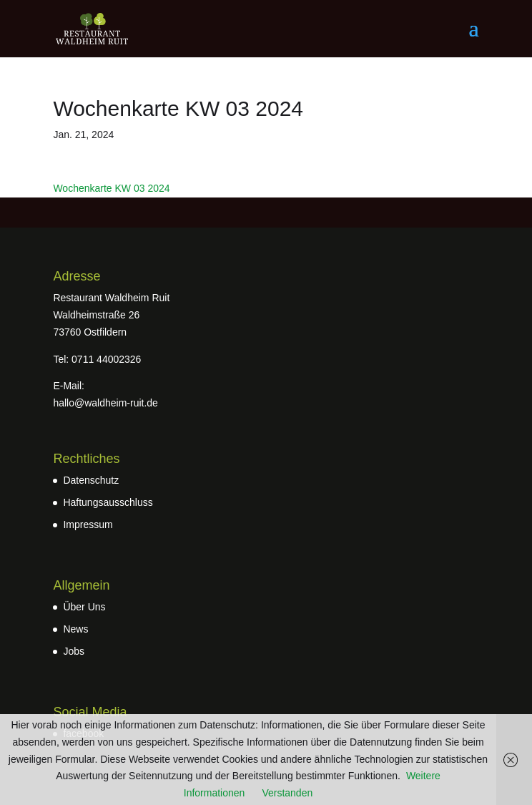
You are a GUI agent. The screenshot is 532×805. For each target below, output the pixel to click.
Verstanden (287, 793)
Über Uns (84, 607)
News (75, 629)
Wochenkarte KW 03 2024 (111, 188)
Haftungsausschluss (108, 502)
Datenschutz (91, 480)
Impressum (88, 525)
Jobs (74, 651)
